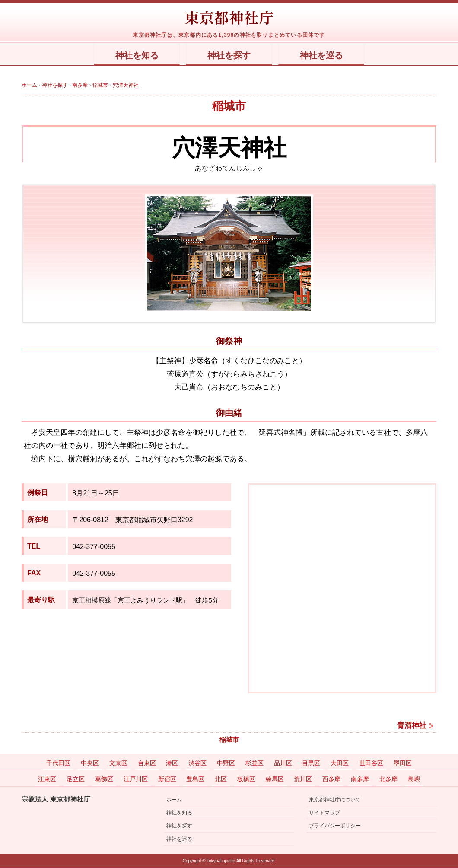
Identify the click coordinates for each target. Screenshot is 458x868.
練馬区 (275, 779)
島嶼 (414, 779)
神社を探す (229, 56)
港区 (172, 763)
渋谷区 (197, 763)
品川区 (283, 763)
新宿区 (167, 779)
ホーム (174, 800)
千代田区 (58, 763)
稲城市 (229, 106)
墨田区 (403, 763)
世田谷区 (371, 763)
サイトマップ (324, 813)
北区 (221, 779)
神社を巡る (329, 56)
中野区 (226, 763)
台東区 (147, 763)
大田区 (340, 763)
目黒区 (311, 763)
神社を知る (129, 56)
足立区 (76, 779)
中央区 (90, 763)
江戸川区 (136, 779)
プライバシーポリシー (335, 826)
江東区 (47, 779)
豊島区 (195, 779)
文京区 (118, 763)
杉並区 (254, 763)
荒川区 (303, 779)
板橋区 (246, 779)
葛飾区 (104, 779)
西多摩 (331, 779)
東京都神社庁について (335, 800)
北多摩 (388, 779)
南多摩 (360, 779)
